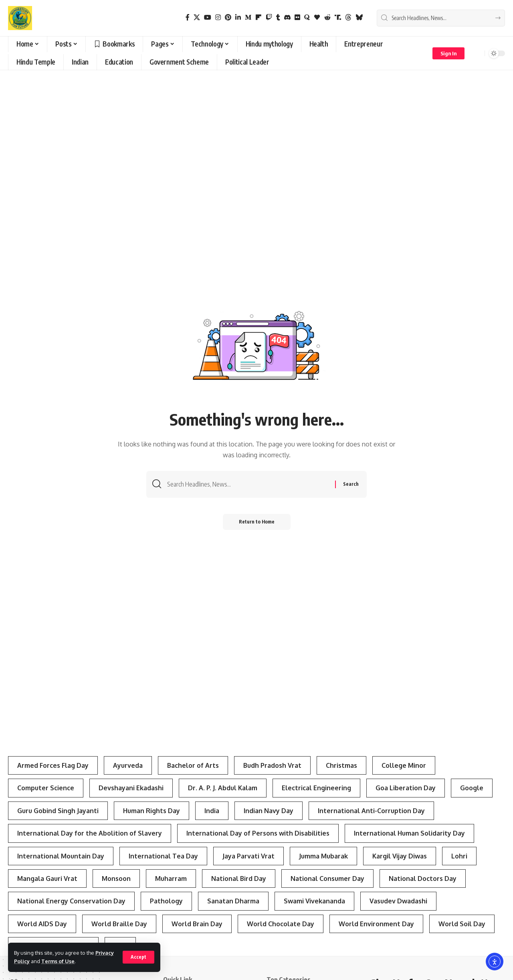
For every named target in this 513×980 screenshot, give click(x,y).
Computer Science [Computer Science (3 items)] (46, 788)
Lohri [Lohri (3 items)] (459, 856)
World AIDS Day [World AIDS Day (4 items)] (42, 924)
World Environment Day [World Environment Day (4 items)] (376, 924)
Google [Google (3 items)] (472, 788)
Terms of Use (58, 961)
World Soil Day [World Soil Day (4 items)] (462, 924)
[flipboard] (259, 17)
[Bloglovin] (317, 17)
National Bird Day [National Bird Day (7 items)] (239, 879)
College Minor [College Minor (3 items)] (404, 765)
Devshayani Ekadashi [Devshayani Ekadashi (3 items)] (131, 788)
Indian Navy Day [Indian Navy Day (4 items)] (269, 811)
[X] (197, 17)
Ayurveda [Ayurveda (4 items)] (128, 765)
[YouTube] (208, 17)
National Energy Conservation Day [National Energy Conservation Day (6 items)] (71, 901)
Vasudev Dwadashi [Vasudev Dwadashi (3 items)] (398, 901)
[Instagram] (218, 17)
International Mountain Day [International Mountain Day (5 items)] (61, 856)
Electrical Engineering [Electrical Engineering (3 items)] (316, 788)
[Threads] (348, 17)
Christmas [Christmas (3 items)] (341, 765)
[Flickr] (297, 17)
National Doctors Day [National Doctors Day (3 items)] (423, 879)
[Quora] (307, 17)
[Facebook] (188, 17)
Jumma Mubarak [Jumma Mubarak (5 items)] (323, 856)
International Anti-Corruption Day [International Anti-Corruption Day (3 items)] (371, 811)
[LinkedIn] (238, 17)
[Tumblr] (278, 17)
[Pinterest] (228, 17)
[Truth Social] (338, 17)
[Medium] (248, 17)
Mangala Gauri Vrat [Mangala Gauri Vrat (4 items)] (47, 879)
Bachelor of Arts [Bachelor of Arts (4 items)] (193, 765)
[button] (138, 957)
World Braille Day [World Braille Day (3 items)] (119, 924)
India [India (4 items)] (212, 811)
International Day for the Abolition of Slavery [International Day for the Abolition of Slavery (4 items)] (90, 833)
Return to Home (257, 522)
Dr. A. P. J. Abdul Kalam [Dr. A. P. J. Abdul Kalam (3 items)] (223, 788)
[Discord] (287, 17)
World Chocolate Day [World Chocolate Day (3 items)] (281, 924)
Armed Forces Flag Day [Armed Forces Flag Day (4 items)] (53, 765)
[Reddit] (327, 17)
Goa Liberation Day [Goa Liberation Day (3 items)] (406, 788)
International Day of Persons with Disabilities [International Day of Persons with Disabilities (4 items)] (258, 833)
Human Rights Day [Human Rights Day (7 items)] (151, 811)
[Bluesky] (359, 17)
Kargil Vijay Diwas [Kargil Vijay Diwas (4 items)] (400, 856)
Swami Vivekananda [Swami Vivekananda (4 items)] (314, 901)
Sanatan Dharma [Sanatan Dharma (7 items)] (233, 901)
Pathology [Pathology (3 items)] (166, 901)
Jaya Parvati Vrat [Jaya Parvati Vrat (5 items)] (248, 856)
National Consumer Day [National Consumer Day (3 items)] (327, 879)
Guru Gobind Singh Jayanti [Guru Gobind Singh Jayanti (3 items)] (58, 811)
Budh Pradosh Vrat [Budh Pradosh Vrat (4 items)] (272, 765)
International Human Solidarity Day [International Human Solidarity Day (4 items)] (409, 833)
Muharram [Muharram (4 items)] (171, 879)
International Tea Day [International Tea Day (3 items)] (163, 856)
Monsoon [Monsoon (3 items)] (116, 879)
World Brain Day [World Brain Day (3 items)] (197, 924)
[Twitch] (269, 17)
